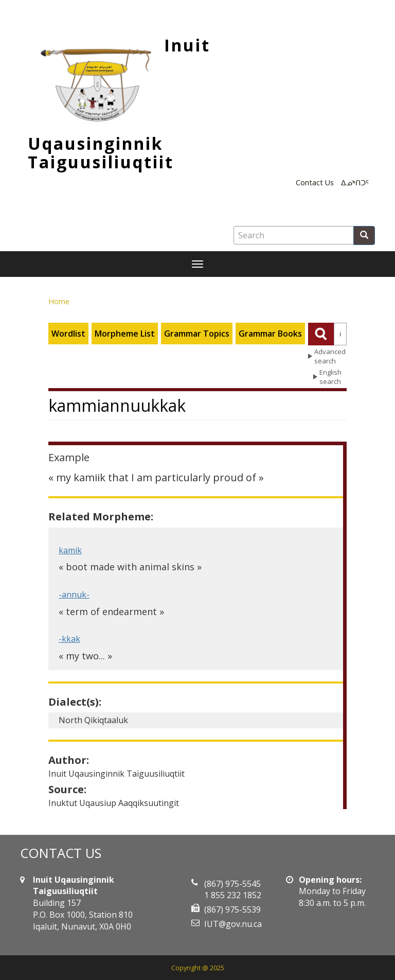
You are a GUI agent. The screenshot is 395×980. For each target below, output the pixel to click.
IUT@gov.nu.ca (233, 924)
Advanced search (330, 356)
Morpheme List (125, 334)
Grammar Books (270, 334)
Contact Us (315, 182)
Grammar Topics (197, 334)
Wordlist (68, 334)
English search (330, 377)
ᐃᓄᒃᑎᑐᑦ (355, 182)
